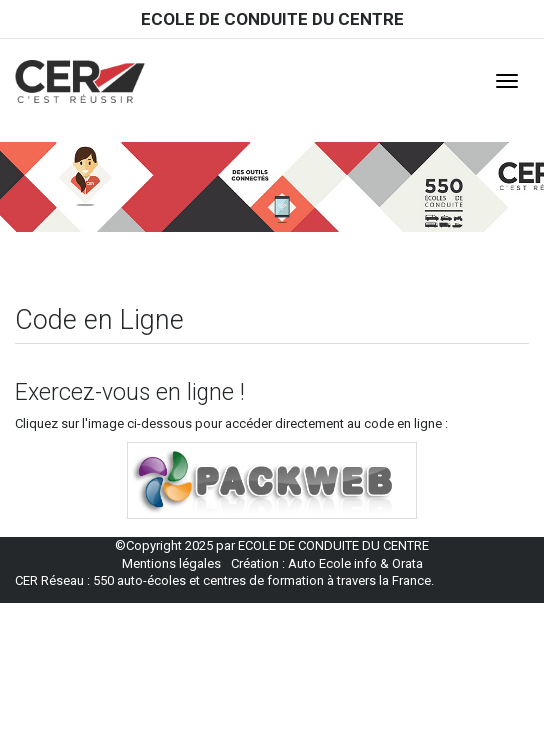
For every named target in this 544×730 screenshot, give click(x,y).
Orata (407, 563)
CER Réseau (49, 580)
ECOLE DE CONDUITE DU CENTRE (272, 19)
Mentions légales (171, 563)
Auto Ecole (319, 563)
